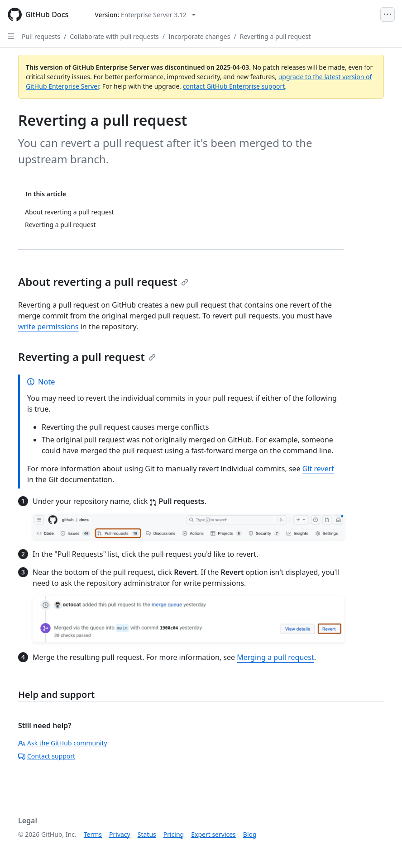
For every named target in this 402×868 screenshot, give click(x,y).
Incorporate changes (199, 36)
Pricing (174, 834)
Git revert (318, 469)
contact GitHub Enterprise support (234, 86)
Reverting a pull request (275, 36)
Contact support (47, 756)
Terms (93, 834)
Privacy (120, 834)
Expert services (213, 834)
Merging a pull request (275, 657)
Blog (250, 834)
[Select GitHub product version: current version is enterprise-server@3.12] (145, 15)
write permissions (48, 327)
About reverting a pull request (103, 282)
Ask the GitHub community (63, 743)
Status (147, 834)
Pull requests (41, 36)
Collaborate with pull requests (114, 36)
